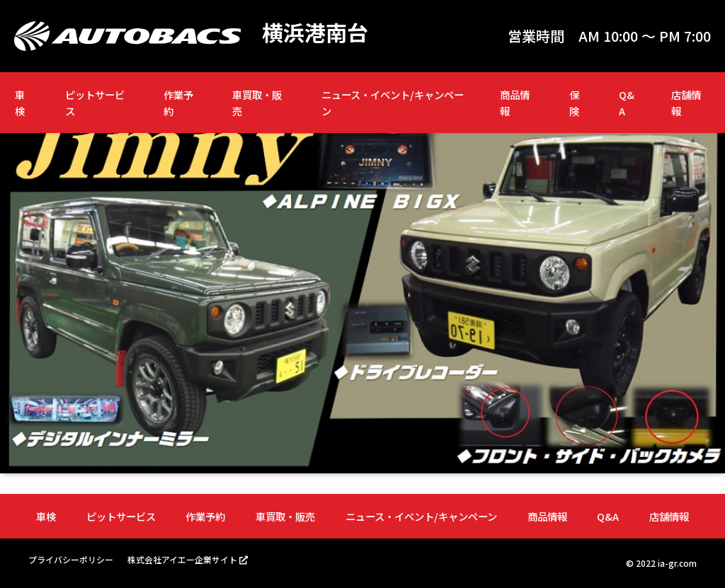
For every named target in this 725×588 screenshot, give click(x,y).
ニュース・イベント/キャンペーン (393, 103)
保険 (574, 103)
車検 (20, 103)
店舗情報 (686, 103)
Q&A (627, 103)
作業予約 (178, 103)
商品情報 (515, 103)
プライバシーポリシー (71, 559)
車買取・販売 (257, 103)
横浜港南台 (315, 33)
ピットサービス (95, 103)
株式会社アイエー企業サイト (182, 559)
